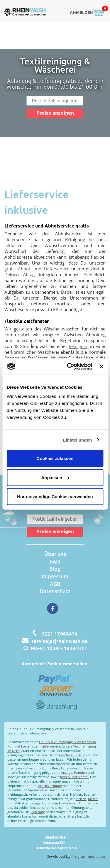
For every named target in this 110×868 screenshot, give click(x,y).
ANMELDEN (81, 13)
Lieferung (38, 812)
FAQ (55, 561)
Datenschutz (55, 591)
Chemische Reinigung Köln (55, 848)
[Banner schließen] (101, 366)
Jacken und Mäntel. (75, 777)
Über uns (55, 554)
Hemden (80, 772)
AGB (55, 584)
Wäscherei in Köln (72, 755)
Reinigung (79, 346)
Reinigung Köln (55, 842)
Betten (81, 799)
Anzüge (67, 772)
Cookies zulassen (55, 458)
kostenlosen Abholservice (78, 803)
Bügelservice (55, 837)
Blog (55, 569)
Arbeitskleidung (50, 786)
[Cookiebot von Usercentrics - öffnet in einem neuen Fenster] (69, 367)
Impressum (55, 576)
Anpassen (55, 477)
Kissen (93, 799)
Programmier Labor (88, 856)
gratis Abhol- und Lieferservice (37, 269)
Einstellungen (77, 440)
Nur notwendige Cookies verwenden (55, 497)
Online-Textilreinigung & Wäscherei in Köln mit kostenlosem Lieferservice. (52, 744)
